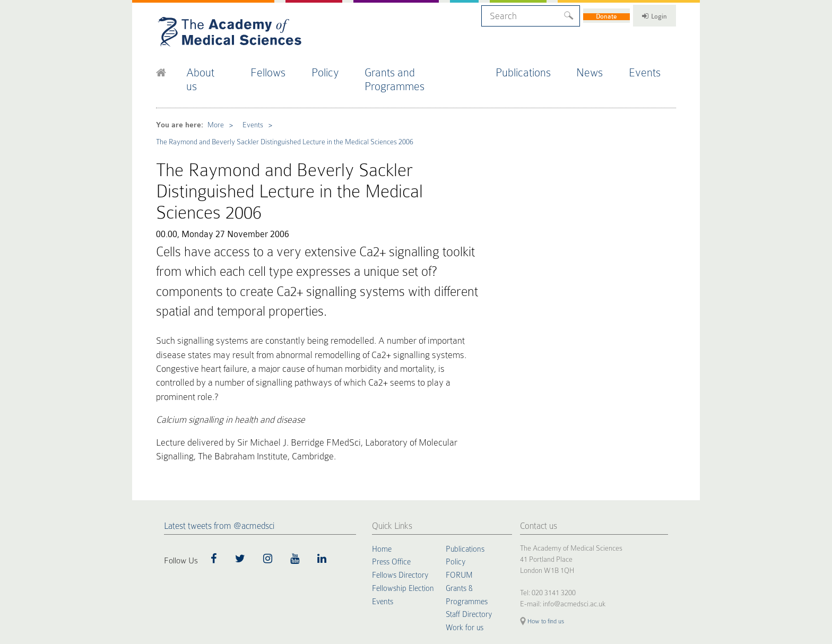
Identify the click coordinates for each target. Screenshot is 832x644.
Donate (584, 14)
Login (644, 14)
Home (383, 464)
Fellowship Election (404, 502)
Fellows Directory (401, 490)
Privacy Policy (210, 581)
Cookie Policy (172, 581)
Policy (337, 68)
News (598, 68)
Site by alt (664, 572)
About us (215, 68)
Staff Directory (470, 528)
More (211, 103)
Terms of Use (249, 581)
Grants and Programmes (429, 68)
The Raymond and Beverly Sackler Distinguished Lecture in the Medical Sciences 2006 (277, 118)
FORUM (460, 490)
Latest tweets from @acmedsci (219, 441)
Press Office (392, 477)
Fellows (279, 68)
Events (654, 68)
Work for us (465, 541)
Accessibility (285, 581)
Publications (532, 68)
